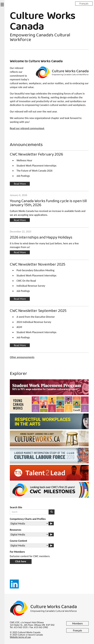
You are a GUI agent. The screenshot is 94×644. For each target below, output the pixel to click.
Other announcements (22, 357)
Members (78, 624)
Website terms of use (20, 637)
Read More (20, 184)
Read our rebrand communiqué (27, 128)
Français (84, 3)
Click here (21, 561)
